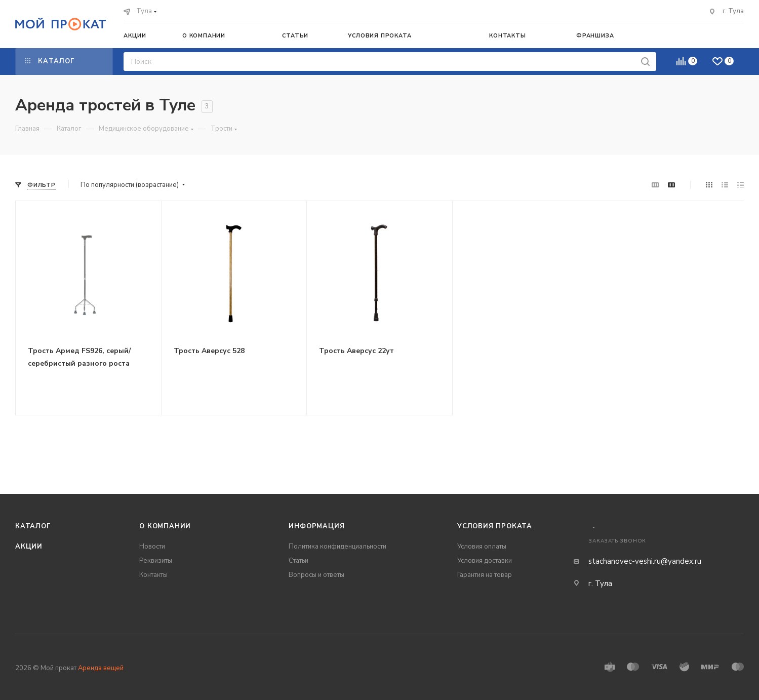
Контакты (153, 575)
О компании (165, 526)
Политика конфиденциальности (337, 547)
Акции (29, 547)
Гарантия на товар (485, 575)
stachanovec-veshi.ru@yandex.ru (645, 561)
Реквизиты (156, 561)
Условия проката (495, 526)
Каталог (33, 526)
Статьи (298, 561)
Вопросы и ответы (316, 575)
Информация (316, 526)
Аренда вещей (101, 668)
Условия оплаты (482, 547)
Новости (152, 547)
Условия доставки (485, 561)
